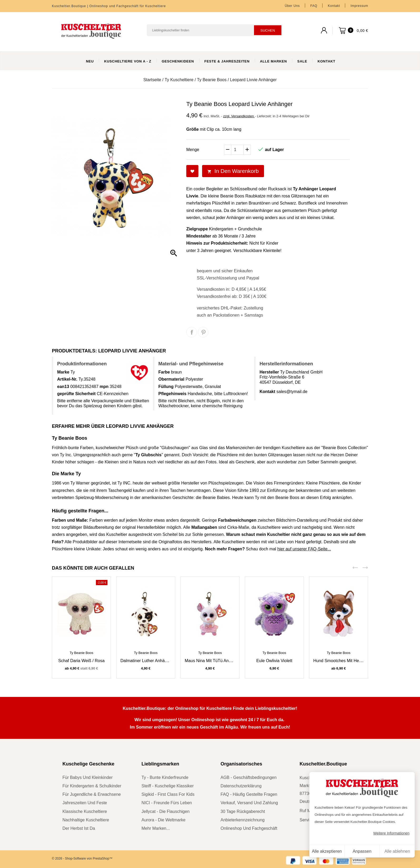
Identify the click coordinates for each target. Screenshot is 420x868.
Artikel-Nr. (67, 379)
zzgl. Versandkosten (239, 116)
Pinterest (203, 332)
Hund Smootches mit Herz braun (344, 661)
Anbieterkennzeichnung (243, 820)
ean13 (63, 387)
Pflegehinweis (172, 394)
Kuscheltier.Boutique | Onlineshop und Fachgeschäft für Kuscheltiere (109, 6)
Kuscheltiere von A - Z (128, 61)
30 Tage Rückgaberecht (243, 811)
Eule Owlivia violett (274, 661)
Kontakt (334, 6)
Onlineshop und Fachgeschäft (249, 828)
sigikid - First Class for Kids (168, 794)
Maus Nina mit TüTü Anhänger (213, 661)
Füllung (166, 387)
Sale (302, 61)
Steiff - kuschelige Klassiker (168, 786)
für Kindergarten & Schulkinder (92, 786)
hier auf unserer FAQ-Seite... (304, 549)
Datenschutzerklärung (241, 786)
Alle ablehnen (397, 851)
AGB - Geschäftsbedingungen (249, 777)
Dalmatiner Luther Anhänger (147, 661)
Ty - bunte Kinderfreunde (165, 777)
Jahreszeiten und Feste (85, 803)
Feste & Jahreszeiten (227, 61)
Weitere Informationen (391, 833)
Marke (63, 372)
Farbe (164, 372)
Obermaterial (171, 379)
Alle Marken (274, 61)
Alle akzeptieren (327, 851)
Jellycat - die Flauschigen (165, 811)
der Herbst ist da (79, 828)
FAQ (314, 6)
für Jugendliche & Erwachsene (92, 794)
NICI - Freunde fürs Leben (167, 803)
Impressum (359, 6)
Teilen (192, 332)
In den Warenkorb (233, 171)
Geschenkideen (178, 61)
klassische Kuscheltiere (85, 811)
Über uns (292, 6)
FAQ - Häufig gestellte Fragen (249, 794)
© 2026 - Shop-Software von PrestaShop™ (82, 859)
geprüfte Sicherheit (76, 394)
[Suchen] (215, 30)
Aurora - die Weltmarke (163, 820)
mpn (104, 387)
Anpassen (362, 851)
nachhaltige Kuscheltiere (86, 820)
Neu (90, 61)
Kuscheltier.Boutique (323, 764)
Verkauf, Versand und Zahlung (249, 803)
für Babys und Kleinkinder (87, 777)
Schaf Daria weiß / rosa (81, 661)
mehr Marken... (156, 828)
